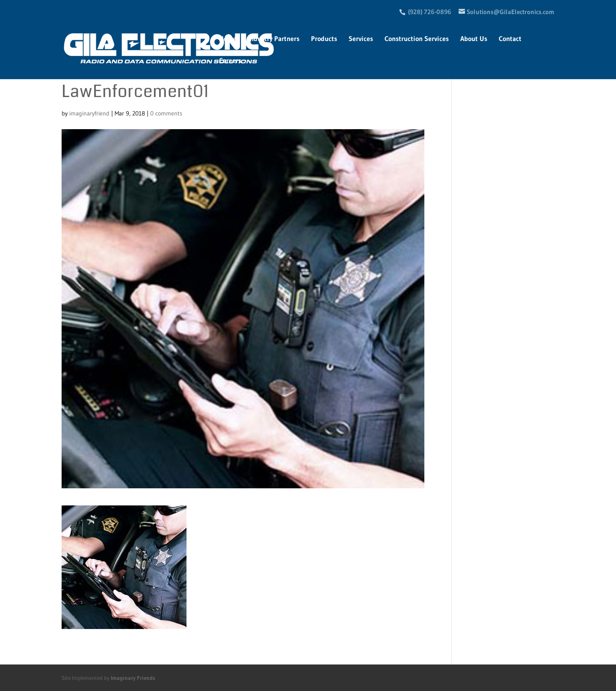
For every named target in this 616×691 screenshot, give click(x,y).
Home (228, 39)
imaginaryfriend (89, 113)
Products (324, 39)
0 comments (166, 113)
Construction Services (417, 39)
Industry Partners (274, 39)
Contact (510, 39)
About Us (474, 39)
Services (361, 39)
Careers (230, 61)
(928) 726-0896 (430, 12)
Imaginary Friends (133, 678)
